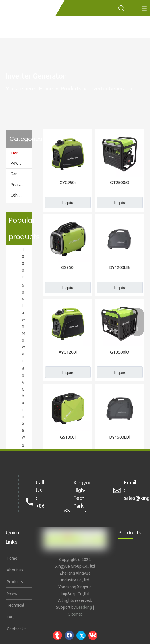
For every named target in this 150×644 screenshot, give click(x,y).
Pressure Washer (21, 185)
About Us (15, 570)
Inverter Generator (21, 153)
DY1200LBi (120, 267)
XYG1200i (68, 352)
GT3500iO (120, 352)
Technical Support (15, 607)
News (11, 593)
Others (17, 195)
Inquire (68, 203)
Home (12, 558)
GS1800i (68, 437)
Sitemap (76, 614)
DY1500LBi (120, 437)
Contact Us (16, 629)
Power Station (21, 163)
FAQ (10, 617)
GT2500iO (120, 182)
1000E (23, 263)
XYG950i (68, 182)
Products (15, 582)
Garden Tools (21, 174)
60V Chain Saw (23, 403)
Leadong (84, 607)
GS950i (68, 267)
